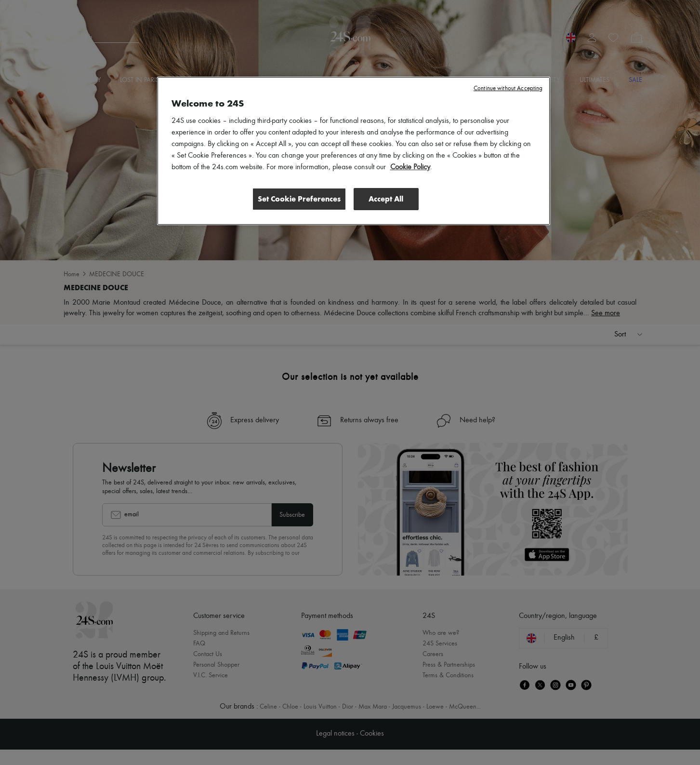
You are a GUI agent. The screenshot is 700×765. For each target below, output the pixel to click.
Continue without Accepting (508, 88)
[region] (354, 151)
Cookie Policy (410, 167)
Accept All (386, 199)
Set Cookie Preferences (299, 199)
